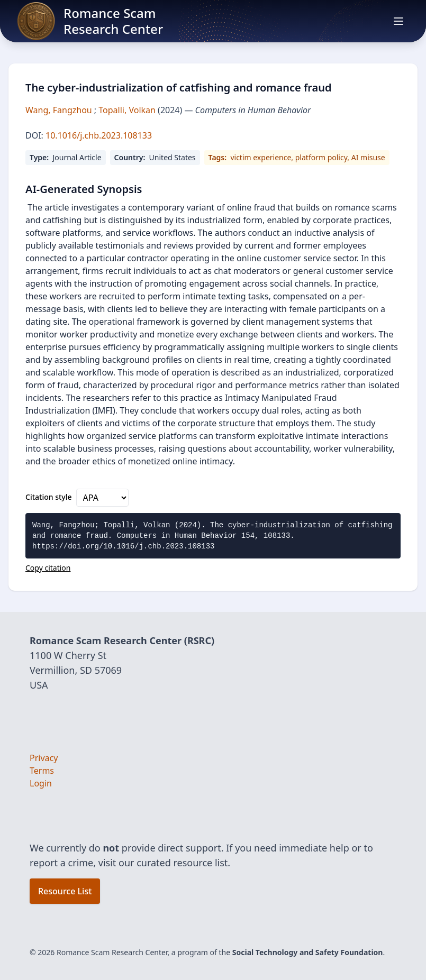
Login (41, 783)
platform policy (321, 157)
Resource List (65, 891)
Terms (42, 771)
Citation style (49, 497)
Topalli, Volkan (128, 110)
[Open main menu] (398, 21)
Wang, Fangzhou (60, 110)
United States (173, 157)
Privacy (44, 758)
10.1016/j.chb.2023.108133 (98, 135)
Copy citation (48, 568)
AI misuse (368, 157)
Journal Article (77, 157)
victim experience (261, 157)
